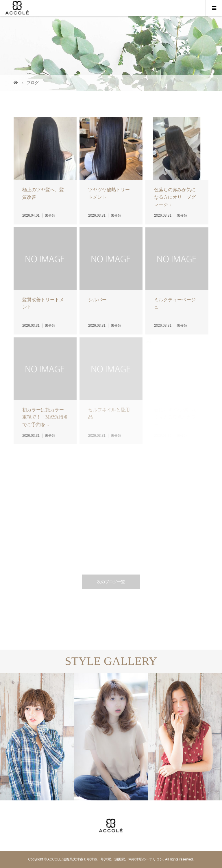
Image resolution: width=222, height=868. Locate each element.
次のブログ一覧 (111, 582)
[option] (37, 737)
